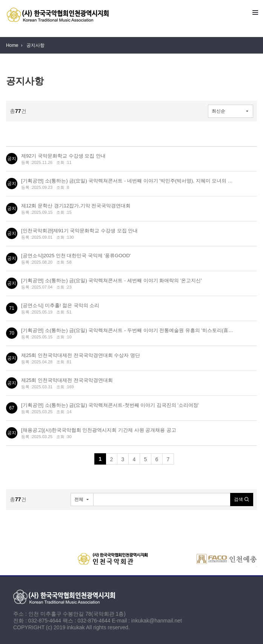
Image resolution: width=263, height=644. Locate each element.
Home (12, 45)
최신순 (218, 111)
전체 (79, 499)
